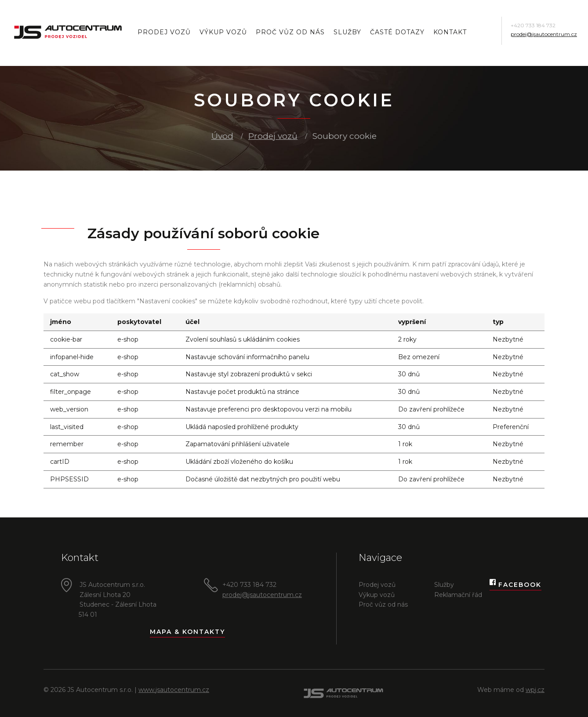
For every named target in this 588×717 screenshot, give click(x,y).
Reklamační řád (458, 595)
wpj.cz (535, 690)
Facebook (515, 585)
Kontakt (450, 32)
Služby (347, 32)
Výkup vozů (223, 32)
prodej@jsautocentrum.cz (544, 34)
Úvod (222, 136)
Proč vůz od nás (290, 32)
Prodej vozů (164, 32)
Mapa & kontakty (187, 632)
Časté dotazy (397, 32)
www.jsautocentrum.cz (174, 690)
